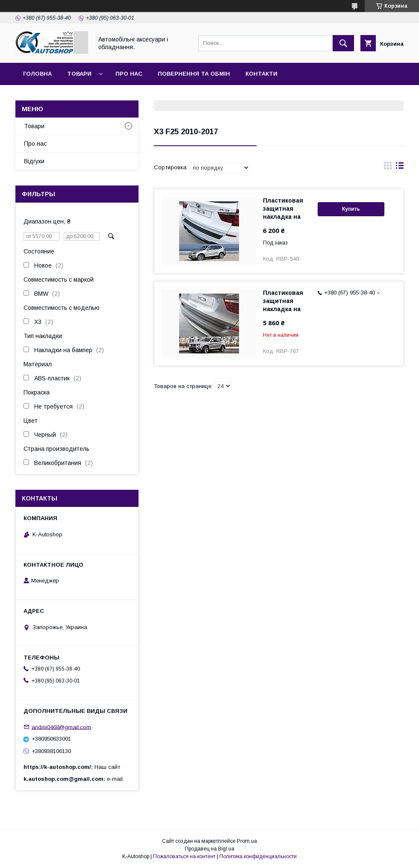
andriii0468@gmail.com (61, 727)
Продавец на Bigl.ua (209, 849)
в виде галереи (388, 168)
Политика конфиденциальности (258, 856)
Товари (79, 74)
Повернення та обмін (194, 74)
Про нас (129, 74)
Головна (37, 74)
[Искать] (343, 43)
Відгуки (34, 161)
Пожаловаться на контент (184, 856)
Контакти (261, 74)
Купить (351, 209)
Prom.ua (247, 841)
